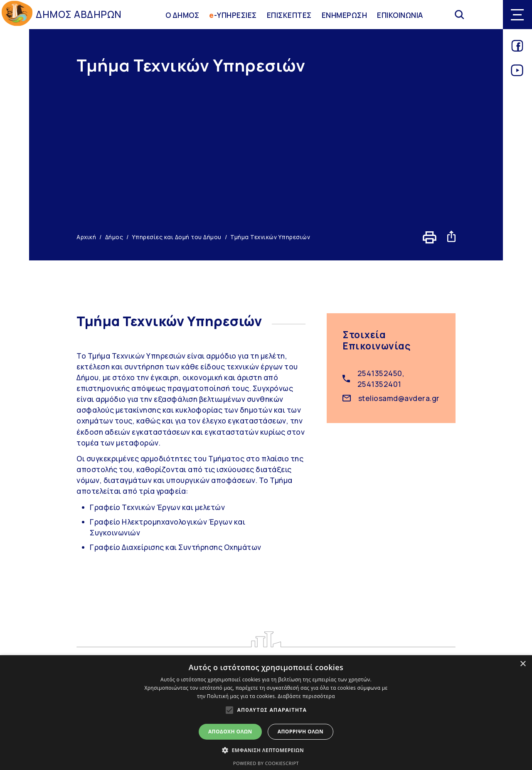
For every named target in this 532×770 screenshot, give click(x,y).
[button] (266, 750)
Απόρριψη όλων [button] (300, 732)
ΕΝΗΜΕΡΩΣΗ (345, 15)
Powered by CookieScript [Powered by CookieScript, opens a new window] (266, 763)
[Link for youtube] (517, 73)
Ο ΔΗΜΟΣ (182, 15)
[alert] (266, 713)
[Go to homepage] (17, 15)
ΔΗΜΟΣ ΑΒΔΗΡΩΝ (79, 14)
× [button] (523, 664)
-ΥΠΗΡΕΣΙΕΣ (233, 15)
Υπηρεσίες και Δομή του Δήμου (177, 237)
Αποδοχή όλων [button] (230, 732)
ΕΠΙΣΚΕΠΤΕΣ (289, 15)
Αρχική (86, 237)
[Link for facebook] (517, 49)
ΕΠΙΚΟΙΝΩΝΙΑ (400, 15)
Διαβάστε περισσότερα (306, 696)
